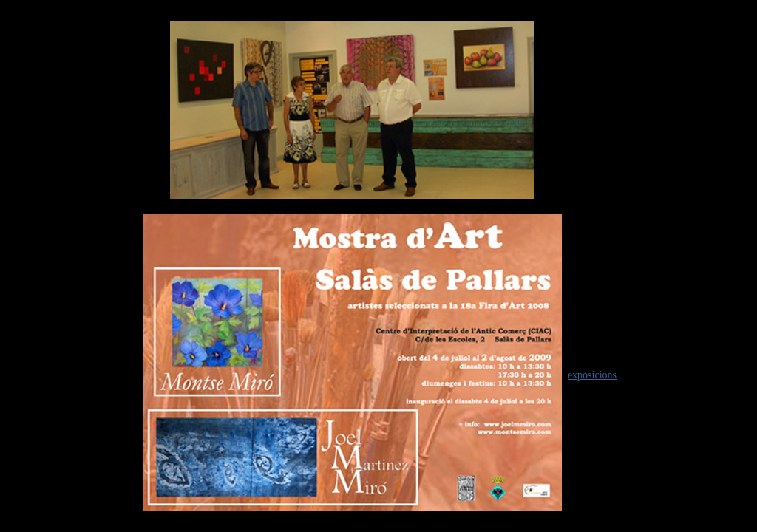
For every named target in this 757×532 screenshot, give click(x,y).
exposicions (592, 375)
